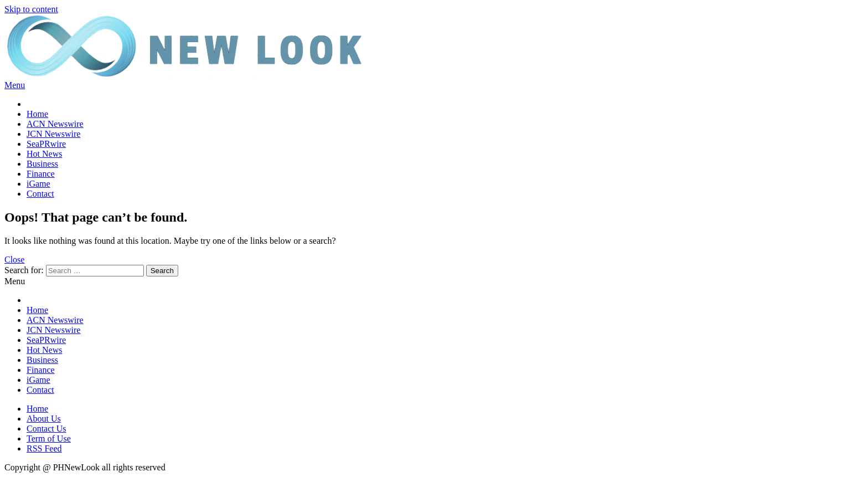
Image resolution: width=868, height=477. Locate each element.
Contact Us (46, 429)
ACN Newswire (55, 124)
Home (37, 114)
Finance (41, 174)
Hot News (44, 154)
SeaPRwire (46, 144)
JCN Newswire (53, 134)
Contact (40, 194)
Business (42, 164)
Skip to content (31, 9)
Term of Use (49, 438)
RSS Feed (44, 448)
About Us (44, 419)
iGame (38, 184)
